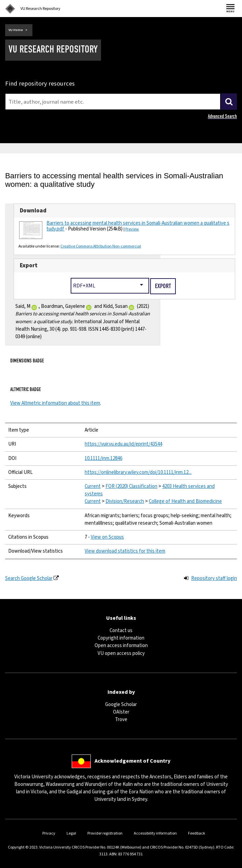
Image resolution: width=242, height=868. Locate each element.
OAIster (121, 712)
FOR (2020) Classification (131, 486)
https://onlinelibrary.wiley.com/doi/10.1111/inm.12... (138, 472)
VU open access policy (121, 653)
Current (93, 486)
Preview (132, 229)
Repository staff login (214, 578)
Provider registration (105, 833)
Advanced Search (222, 116)
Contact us (121, 631)
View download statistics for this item (125, 551)
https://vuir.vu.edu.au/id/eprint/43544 (123, 444)
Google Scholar (121, 705)
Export (29, 266)
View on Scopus (107, 537)
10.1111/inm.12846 (103, 458)
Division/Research (125, 501)
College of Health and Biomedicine (185, 501)
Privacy (49, 833)
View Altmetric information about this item (55, 403)
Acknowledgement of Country (132, 761)
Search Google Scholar (29, 578)
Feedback (197, 833)
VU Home (16, 30)
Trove (121, 720)
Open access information (121, 646)
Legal (71, 833)
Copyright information (121, 638)
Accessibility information (155, 833)
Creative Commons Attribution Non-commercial (101, 246)
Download (33, 211)
